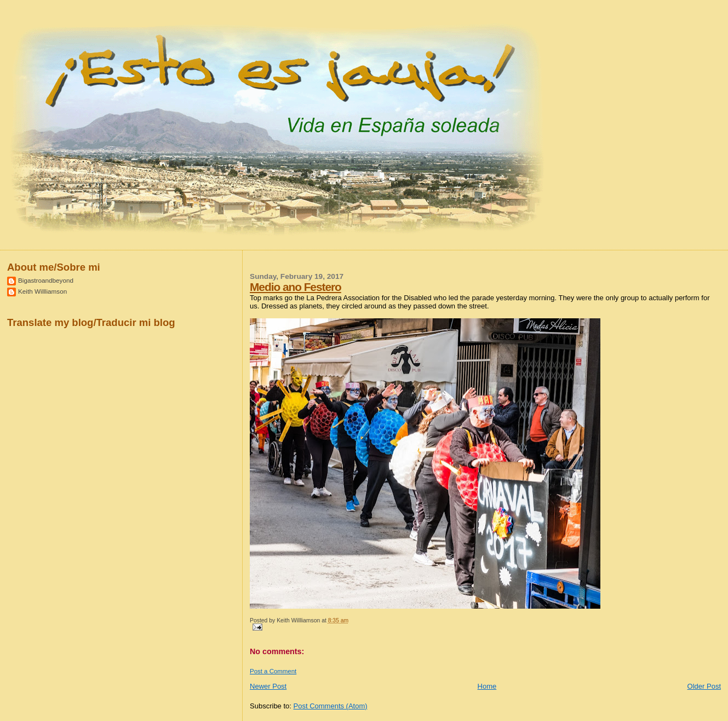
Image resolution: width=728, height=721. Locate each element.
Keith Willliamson (42, 291)
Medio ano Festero (296, 287)
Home (487, 686)
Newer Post (268, 686)
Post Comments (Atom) (331, 706)
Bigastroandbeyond (46, 280)
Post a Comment (273, 671)
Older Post (704, 686)
